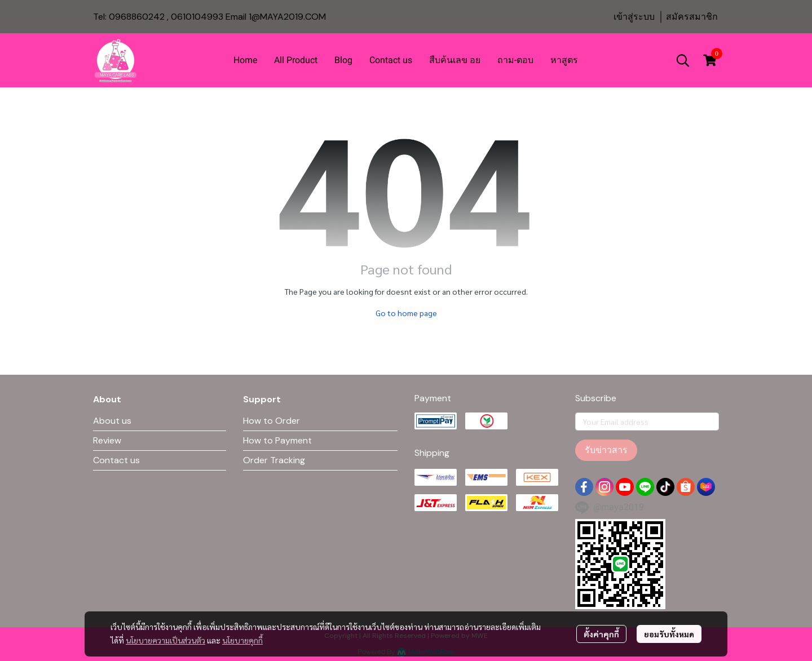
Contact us (116, 460)
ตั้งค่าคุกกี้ (601, 634)
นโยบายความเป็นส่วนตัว (166, 640)
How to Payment (277, 440)
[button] (683, 60)
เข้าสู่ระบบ (634, 17)
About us (112, 421)
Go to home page (406, 313)
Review (107, 440)
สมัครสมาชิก (692, 17)
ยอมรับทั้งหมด (669, 634)
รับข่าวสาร (606, 450)
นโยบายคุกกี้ (242, 640)
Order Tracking (274, 460)
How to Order (272, 421)
